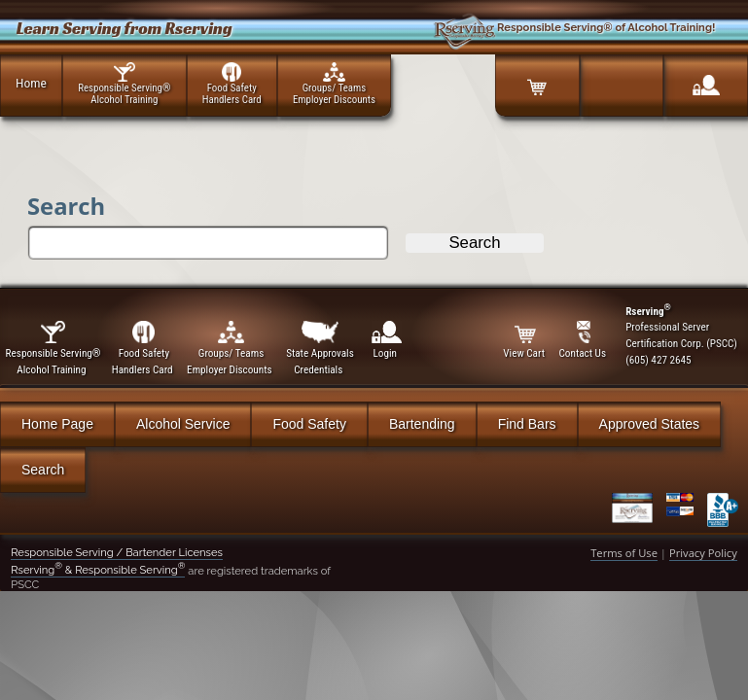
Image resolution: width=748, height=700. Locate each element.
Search (43, 470)
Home (31, 83)
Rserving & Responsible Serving (98, 570)
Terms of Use (624, 553)
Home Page (57, 424)
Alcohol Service (183, 424)
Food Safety (309, 424)
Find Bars (527, 424)
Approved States (650, 424)
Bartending (422, 424)
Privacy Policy (703, 553)
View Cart (525, 340)
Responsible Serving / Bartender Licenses (117, 552)
